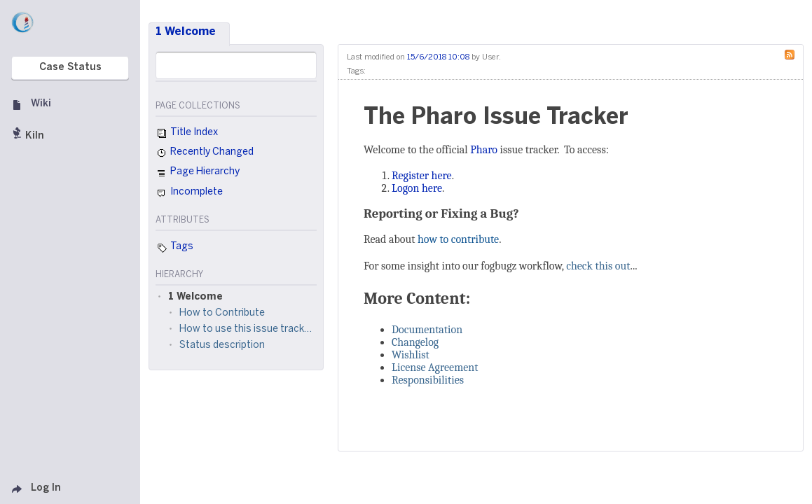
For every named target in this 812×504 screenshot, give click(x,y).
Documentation (427, 330)
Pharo (484, 150)
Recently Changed (205, 153)
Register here (422, 176)
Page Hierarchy (198, 174)
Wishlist (411, 355)
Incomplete (189, 193)
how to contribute (458, 239)
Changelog (415, 342)
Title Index (187, 134)
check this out (598, 266)
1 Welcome (186, 32)
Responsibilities (428, 380)
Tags (174, 248)
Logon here (417, 188)
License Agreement (435, 367)
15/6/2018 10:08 (438, 57)
